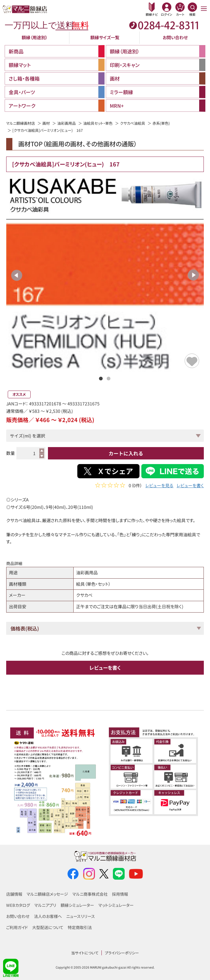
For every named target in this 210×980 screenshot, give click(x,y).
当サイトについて (85, 953)
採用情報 (120, 894)
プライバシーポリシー (122, 953)
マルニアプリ (45, 905)
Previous (17, 275)
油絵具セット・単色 (98, 123)
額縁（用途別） (35, 37)
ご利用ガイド (17, 927)
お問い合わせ (175, 37)
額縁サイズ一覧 (105, 37)
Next (193, 275)
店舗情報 (14, 894)
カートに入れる (126, 453)
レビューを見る (159, 486)
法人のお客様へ (48, 916)
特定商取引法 (80, 927)
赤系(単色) (161, 123)
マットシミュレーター (116, 905)
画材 (46, 123)
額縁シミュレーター (77, 905)
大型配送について (48, 927)
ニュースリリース (81, 916)
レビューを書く (190, 486)
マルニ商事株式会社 (90, 894)
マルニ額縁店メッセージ (47, 894)
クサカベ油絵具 (133, 123)
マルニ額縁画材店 (21, 123)
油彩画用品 (66, 123)
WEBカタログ (18, 905)
